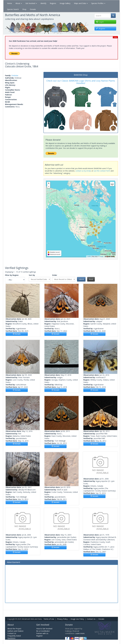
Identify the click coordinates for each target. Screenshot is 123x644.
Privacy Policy (62, 619)
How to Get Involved (44, 629)
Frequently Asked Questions (14, 637)
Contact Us (91, 619)
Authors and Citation (15, 631)
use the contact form (102, 171)
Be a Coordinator (43, 631)
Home (9, 3)
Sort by (32, 275)
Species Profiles (98, 3)
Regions (53, 3)
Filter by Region (12, 275)
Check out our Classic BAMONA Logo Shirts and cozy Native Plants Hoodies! (81, 82)
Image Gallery (65, 3)
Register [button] (101, 29)
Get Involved (31, 3)
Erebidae (15, 75)
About (19, 3)
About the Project (14, 629)
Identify (43, 3)
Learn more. (80, 633)
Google (101, 256)
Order (55, 275)
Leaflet (89, 256)
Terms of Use (49, 619)
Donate (33, 9)
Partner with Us (42, 633)
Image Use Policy (77, 619)
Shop (24, 9)
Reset (91, 279)
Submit (81, 279)
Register (39, 636)
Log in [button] (100, 22)
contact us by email (83, 171)
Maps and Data (81, 3)
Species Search (13, 9)
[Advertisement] (61, 583)
